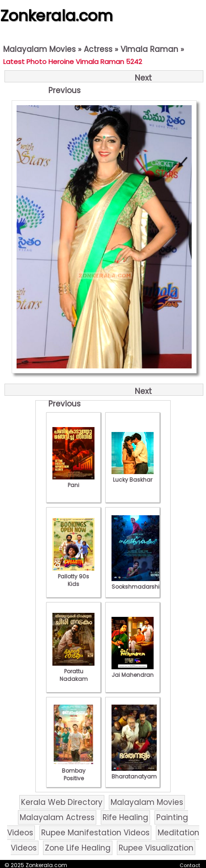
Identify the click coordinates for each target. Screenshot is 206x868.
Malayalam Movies (39, 49)
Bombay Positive (73, 771)
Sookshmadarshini (138, 583)
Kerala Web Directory (62, 802)
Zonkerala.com (56, 16)
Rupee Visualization (156, 848)
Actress (98, 49)
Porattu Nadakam (73, 671)
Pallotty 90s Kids (73, 576)
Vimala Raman (149, 49)
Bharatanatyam (134, 773)
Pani (73, 481)
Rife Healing (125, 817)
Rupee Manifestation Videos (95, 833)
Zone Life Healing (78, 848)
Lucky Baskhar (133, 476)
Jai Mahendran (133, 671)
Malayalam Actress (57, 817)
